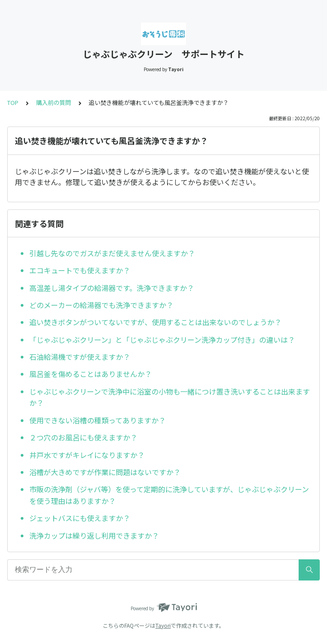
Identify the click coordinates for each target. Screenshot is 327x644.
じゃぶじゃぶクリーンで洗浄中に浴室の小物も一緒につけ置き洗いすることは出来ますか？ (170, 397)
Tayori (163, 625)
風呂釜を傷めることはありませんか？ (91, 374)
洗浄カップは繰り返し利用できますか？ (94, 535)
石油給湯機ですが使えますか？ (80, 357)
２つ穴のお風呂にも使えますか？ (83, 437)
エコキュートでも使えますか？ (80, 270)
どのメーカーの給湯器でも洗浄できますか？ (101, 305)
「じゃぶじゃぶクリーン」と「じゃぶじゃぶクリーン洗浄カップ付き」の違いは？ (162, 340)
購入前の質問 (54, 102)
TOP (13, 102)
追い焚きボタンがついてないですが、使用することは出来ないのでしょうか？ (155, 322)
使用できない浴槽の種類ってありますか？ (98, 420)
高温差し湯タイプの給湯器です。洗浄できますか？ (112, 288)
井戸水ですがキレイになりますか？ (87, 455)
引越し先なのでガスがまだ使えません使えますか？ (112, 253)
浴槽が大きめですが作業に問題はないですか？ (105, 472)
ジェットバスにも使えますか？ (80, 518)
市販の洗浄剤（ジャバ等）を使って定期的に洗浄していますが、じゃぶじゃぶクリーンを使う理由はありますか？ (169, 495)
